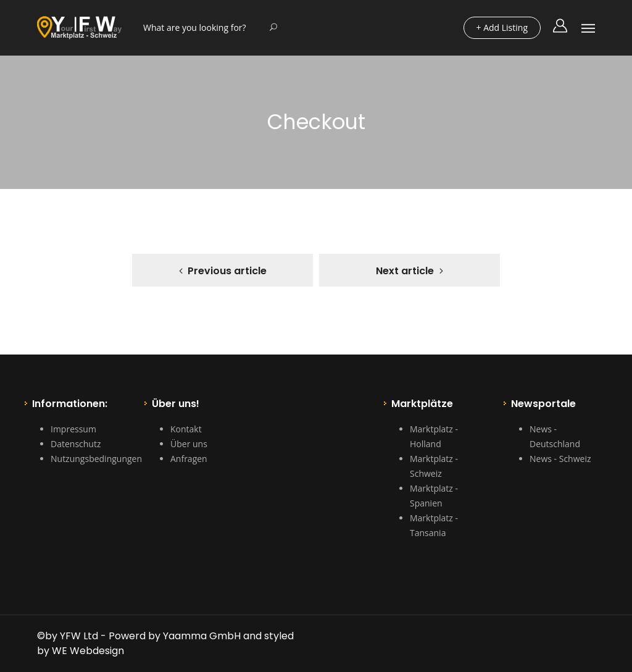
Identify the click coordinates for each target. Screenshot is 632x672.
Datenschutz (76, 444)
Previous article (227, 271)
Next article (405, 271)
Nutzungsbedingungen (96, 459)
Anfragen (189, 459)
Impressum (73, 429)
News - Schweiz (560, 459)
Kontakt (186, 429)
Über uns (189, 444)
